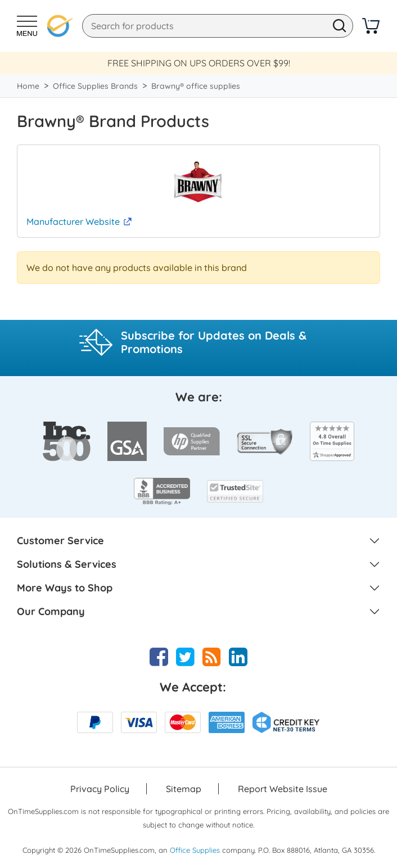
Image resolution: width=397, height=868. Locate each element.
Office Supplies (195, 850)
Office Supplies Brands (95, 86)
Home (28, 86)
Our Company (51, 612)
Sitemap (184, 789)
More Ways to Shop (65, 588)
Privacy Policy (100, 789)
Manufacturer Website (73, 221)
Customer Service (60, 541)
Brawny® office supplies (196, 86)
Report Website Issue (283, 789)
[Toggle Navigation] (27, 26)
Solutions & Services (67, 564)
